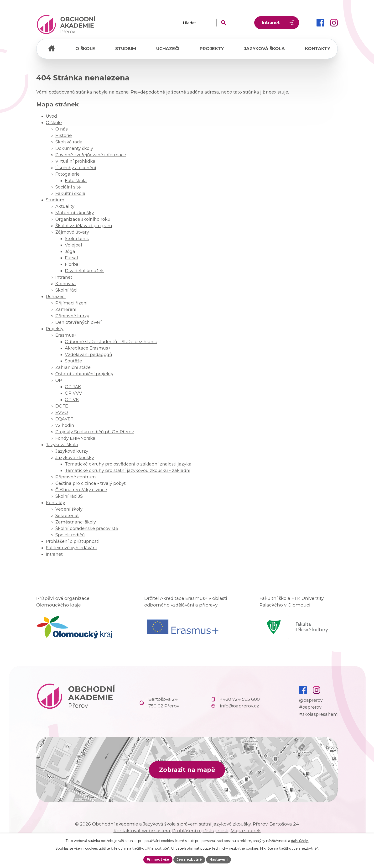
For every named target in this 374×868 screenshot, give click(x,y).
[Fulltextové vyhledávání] (205, 23)
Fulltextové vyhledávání (71, 548)
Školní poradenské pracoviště (87, 528)
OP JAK (73, 387)
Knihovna (66, 284)
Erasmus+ (66, 335)
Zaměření (66, 309)
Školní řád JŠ (69, 496)
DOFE (62, 406)
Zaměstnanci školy (76, 522)
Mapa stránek (246, 831)
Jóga (70, 251)
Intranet (271, 23)
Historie (64, 136)
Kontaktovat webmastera (142, 831)
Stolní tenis (77, 239)
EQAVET (64, 419)
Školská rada (69, 142)
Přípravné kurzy (72, 316)
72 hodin (65, 425)
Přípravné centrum (76, 477)
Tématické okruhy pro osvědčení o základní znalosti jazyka (128, 464)
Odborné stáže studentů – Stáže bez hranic (111, 342)
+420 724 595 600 (240, 699)
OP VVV (73, 393)
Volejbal (73, 245)
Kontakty (318, 49)
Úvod (52, 49)
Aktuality (65, 206)
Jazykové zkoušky (75, 458)
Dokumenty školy (74, 148)
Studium (126, 49)
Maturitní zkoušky (75, 213)
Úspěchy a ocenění (76, 168)
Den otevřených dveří (78, 322)
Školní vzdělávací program (84, 226)
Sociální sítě (68, 187)
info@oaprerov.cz (239, 706)
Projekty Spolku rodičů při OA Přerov (95, 432)
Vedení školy (69, 509)
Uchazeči (168, 49)
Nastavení (218, 859)
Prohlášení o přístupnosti (73, 541)
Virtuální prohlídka (75, 161)
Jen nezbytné (189, 859)
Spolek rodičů (70, 535)
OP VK (72, 400)
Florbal (72, 264)
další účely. (300, 841)
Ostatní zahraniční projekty (84, 374)
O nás (62, 129)
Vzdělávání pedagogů (88, 355)
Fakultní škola (70, 193)
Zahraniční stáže (73, 367)
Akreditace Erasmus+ (88, 348)
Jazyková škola (264, 49)
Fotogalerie (68, 174)
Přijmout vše (158, 859)
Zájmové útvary (72, 232)
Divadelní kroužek (84, 271)
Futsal (71, 258)
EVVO (62, 413)
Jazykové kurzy (72, 451)
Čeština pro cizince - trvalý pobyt (91, 483)
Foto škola (76, 181)
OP (59, 380)
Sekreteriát (67, 516)
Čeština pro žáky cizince (81, 490)
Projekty (212, 49)
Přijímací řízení (71, 303)
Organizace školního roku (83, 219)
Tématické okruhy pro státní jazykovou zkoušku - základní (128, 471)
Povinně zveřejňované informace (91, 155)
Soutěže (73, 361)
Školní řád (66, 290)
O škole (85, 49)
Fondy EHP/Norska (75, 438)
